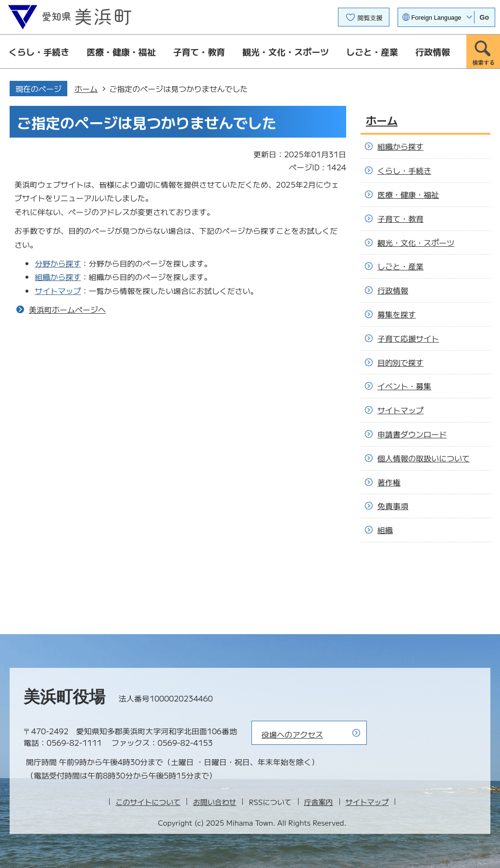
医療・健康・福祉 (121, 51)
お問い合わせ (214, 802)
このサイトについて (148, 802)
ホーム (86, 89)
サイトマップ (58, 291)
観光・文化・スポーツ (286, 51)
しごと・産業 (372, 51)
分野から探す (58, 263)
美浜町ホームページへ (67, 309)
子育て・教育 (199, 51)
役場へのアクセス (292, 734)
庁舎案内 (319, 802)
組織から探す (58, 277)
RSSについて (270, 802)
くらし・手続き (39, 51)
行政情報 (433, 51)
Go (484, 17)
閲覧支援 (370, 18)
